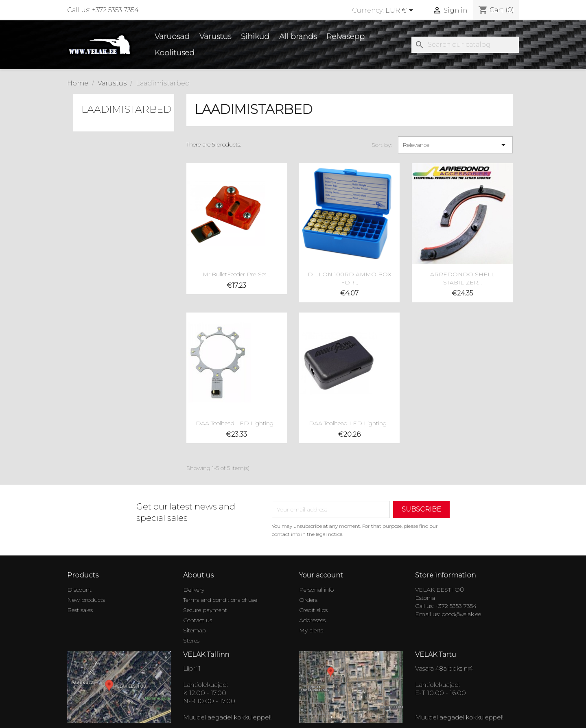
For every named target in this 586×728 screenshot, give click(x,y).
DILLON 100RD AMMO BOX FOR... (350, 278)
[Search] (465, 45)
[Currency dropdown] (401, 11)
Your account (321, 575)
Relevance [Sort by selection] (455, 145)
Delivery (194, 590)
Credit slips (313, 610)
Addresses (312, 620)
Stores (191, 641)
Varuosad (172, 37)
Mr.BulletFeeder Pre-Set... (236, 274)
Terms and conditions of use (220, 600)
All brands (298, 37)
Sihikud (255, 37)
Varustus (215, 37)
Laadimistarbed (126, 109)
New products (86, 600)
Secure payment (205, 610)
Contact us (198, 620)
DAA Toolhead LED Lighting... (236, 423)
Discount (79, 590)
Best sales (80, 610)
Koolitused (175, 53)
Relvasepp (345, 37)
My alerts (311, 630)
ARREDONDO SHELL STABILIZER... (462, 278)
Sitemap (195, 630)
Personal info (316, 590)
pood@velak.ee (461, 614)
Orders (308, 600)
